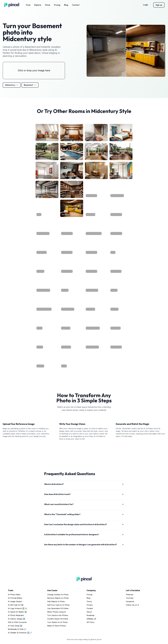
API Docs (90, 622)
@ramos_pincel (96, 639)
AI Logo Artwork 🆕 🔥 (18, 608)
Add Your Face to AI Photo (58, 605)
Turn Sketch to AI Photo (57, 622)
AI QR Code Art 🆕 (16, 605)
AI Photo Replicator (16, 615)
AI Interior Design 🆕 (16, 619)
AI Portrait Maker (15, 598)
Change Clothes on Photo (58, 595)
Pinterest (130, 595)
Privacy (90, 605)
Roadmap (90, 615)
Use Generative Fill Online (58, 608)
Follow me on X (132, 605)
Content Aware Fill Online (58, 619)
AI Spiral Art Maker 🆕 (17, 612)
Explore (38, 5)
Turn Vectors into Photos (58, 615)
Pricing (57, 5)
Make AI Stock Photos (57, 626)
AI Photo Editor (14, 595)
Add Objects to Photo (56, 601)
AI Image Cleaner (15, 601)
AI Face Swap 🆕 (15, 626)
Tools (28, 5)
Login (146, 5)
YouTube (130, 598)
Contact (76, 5)
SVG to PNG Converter (17, 622)
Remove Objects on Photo (58, 598)
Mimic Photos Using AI (57, 612)
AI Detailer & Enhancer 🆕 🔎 (20, 633)
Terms (89, 601)
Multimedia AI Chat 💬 (17, 629)
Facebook (130, 601)
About (89, 612)
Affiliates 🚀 (91, 619)
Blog (66, 5)
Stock (48, 5)
